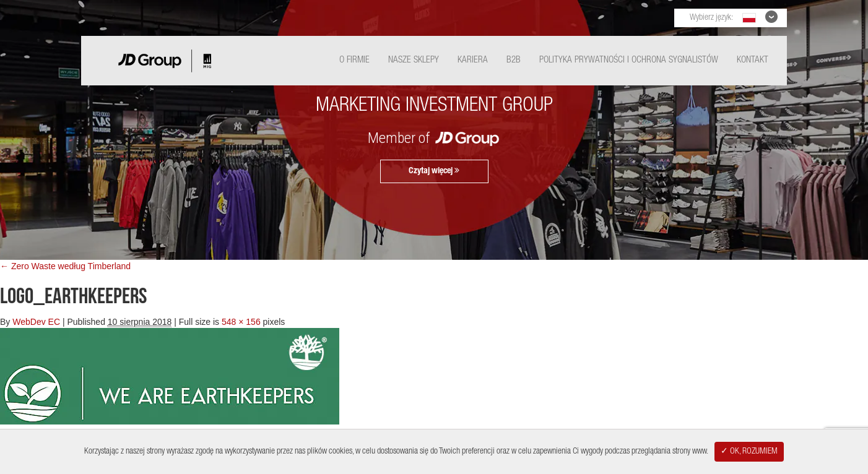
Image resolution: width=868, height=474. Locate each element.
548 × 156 (241, 322)
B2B (514, 60)
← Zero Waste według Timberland (65, 266)
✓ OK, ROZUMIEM (749, 452)
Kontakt (753, 60)
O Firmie (354, 60)
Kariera (473, 60)
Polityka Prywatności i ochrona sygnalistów (629, 60)
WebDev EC (36, 322)
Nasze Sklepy (414, 60)
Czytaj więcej (434, 171)
